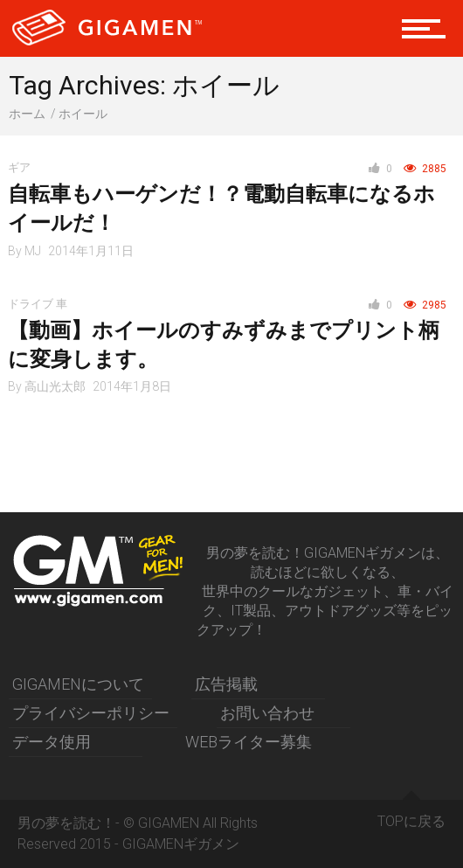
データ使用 (52, 742)
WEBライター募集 (249, 742)
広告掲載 (226, 684)
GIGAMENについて (78, 684)
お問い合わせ (267, 713)
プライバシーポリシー (91, 713)
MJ (33, 251)
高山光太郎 (55, 386)
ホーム (27, 114)
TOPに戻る (411, 815)
